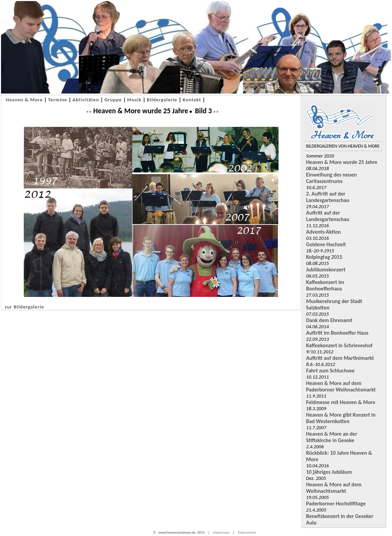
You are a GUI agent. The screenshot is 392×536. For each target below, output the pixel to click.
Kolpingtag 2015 (324, 257)
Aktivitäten (86, 100)
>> (216, 112)
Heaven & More (24, 100)
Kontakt (192, 100)
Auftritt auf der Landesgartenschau (328, 216)
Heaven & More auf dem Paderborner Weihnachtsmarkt (341, 386)
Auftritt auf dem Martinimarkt (340, 358)
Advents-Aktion (323, 232)
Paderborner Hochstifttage (336, 504)
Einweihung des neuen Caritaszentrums (331, 178)
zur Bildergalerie (24, 307)
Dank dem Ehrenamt (329, 320)
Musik (134, 100)
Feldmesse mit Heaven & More (341, 402)
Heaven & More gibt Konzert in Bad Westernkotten (341, 418)
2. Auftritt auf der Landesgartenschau (328, 197)
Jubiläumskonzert (326, 270)
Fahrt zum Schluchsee (330, 371)
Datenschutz (247, 532)
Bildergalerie (162, 100)
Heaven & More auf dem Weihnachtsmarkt (334, 488)
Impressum (221, 532)
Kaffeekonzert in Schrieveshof (339, 345)
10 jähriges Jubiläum (329, 472)
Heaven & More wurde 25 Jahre (342, 162)
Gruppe (113, 100)
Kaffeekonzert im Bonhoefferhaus (325, 285)
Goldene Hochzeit (326, 244)
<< (89, 112)
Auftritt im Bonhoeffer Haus (337, 333)
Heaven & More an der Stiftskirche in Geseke (332, 437)
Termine (57, 100)
